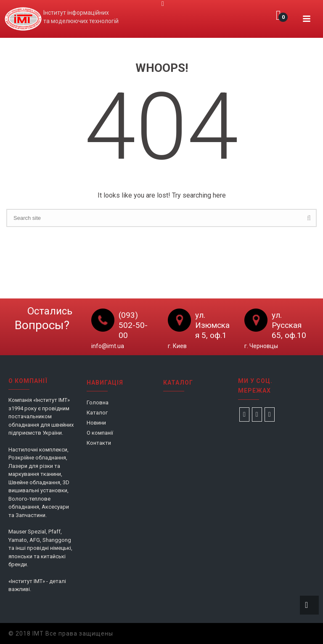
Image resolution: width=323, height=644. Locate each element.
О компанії (100, 433)
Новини (96, 423)
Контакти (99, 443)
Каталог (97, 413)
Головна (98, 402)
